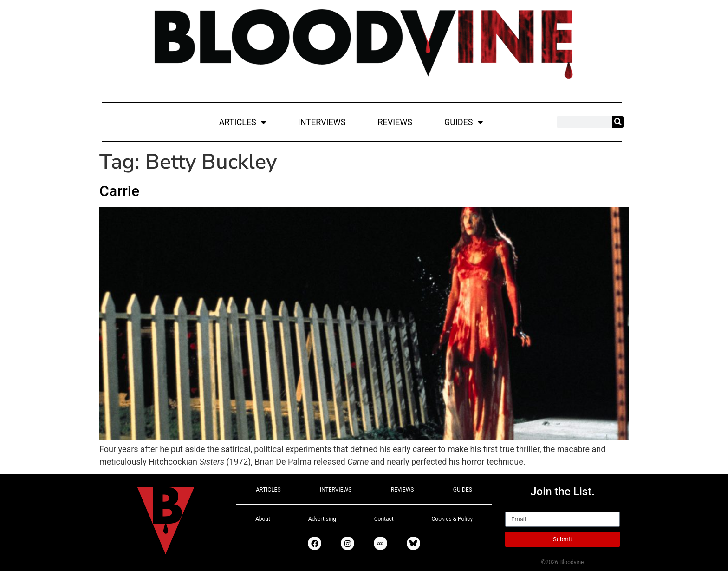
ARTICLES (243, 122)
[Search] (618, 122)
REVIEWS (395, 122)
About (263, 519)
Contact (384, 519)
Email (516, 507)
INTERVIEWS (322, 122)
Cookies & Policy (452, 519)
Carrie (119, 191)
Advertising (322, 519)
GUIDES (464, 122)
